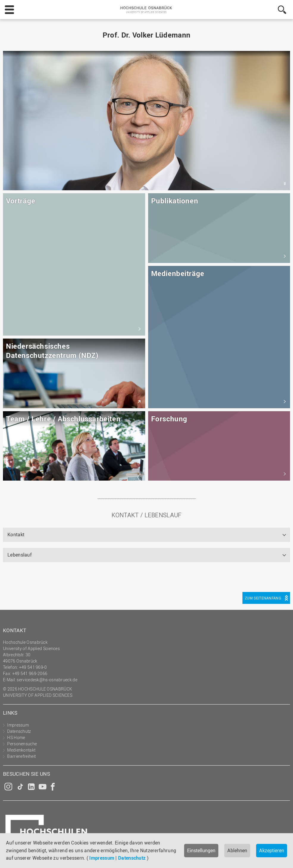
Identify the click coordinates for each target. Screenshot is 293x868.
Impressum (102, 858)
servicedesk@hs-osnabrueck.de (47, 680)
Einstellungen (201, 850)
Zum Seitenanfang (263, 598)
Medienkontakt (21, 750)
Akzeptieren (272, 850)
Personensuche (22, 744)
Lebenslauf (19, 555)
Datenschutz (132, 858)
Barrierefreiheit (21, 756)
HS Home (16, 737)
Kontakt (16, 534)
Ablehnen (237, 850)
